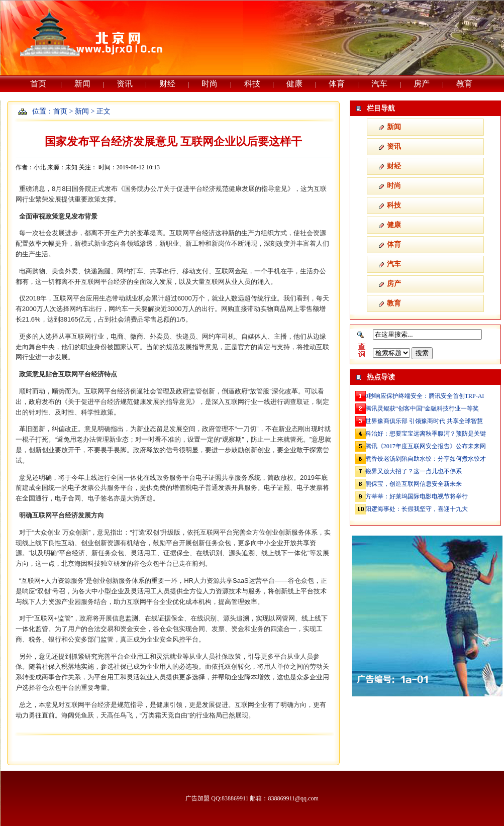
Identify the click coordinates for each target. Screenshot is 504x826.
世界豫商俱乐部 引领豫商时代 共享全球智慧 (424, 421)
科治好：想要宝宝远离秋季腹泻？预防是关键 (426, 434)
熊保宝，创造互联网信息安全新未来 (414, 484)
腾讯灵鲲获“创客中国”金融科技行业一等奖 (422, 408)
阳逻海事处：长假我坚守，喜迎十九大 (417, 509)
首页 (38, 84)
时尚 (210, 84)
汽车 (379, 84)
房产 (422, 84)
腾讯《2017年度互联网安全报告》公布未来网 (426, 446)
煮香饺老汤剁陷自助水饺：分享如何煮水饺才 (426, 459)
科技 (252, 84)
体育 (337, 84)
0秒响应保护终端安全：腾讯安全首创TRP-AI (425, 396)
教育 (464, 84)
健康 (294, 84)
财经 (167, 84)
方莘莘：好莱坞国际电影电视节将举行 (417, 496)
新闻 (82, 84)
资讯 (125, 84)
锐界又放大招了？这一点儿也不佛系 (414, 471)
